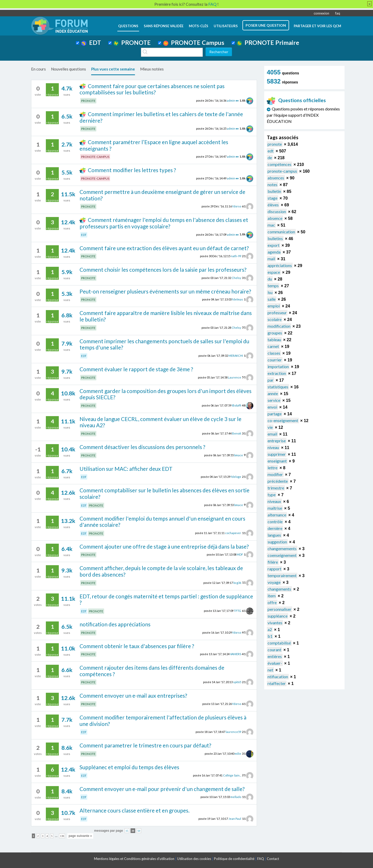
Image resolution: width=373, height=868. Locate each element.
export (274, 245)
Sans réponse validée (164, 26)
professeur (277, 313)
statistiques (278, 387)
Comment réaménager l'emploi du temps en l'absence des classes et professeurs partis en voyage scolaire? (164, 223)
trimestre (276, 488)
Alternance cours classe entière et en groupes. (135, 810)
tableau (274, 339)
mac (271, 225)
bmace (239, 455)
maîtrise (275, 508)
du (270, 279)
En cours (38, 69)
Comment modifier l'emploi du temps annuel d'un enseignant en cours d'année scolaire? (162, 522)
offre (272, 602)
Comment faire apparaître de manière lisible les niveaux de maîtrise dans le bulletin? (166, 316)
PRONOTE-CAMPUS (95, 157)
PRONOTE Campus (194, 43)
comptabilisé (279, 643)
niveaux (274, 501)
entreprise (277, 441)
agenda (274, 252)
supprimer (277, 454)
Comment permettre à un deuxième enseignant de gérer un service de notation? (162, 195)
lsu (270, 292)
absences (276, 178)
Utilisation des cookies (194, 859)
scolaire (275, 319)
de (270, 157)
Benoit (237, 433)
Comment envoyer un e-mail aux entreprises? (133, 695)
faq (338, 13)
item (272, 596)
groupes (275, 333)
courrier (275, 360)
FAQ (261, 859)
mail (271, 259)
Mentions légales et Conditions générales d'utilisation (134, 859)
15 (127, 831)
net (270, 670)
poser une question (266, 25)
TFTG (238, 611)
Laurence (235, 377)
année (273, 393)
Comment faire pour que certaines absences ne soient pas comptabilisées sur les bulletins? (152, 89)
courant (274, 650)
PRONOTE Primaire (268, 43)
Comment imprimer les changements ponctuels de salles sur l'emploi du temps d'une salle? (164, 344)
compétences (279, 164)
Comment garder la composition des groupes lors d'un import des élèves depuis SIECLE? (166, 394)
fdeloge (236, 477)
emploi (274, 306)
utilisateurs (226, 26)
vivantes (275, 623)
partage (275, 414)
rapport (274, 569)
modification (279, 326)
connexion (321, 13)
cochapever (233, 533)
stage (272, 198)
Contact (273, 859)
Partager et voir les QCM (317, 26)
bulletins (275, 238)
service (274, 400)
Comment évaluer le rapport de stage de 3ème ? (136, 369)
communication (281, 232)
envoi (272, 407)
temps (273, 286)
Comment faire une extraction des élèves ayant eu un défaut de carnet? (164, 248)
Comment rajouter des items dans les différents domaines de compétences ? (152, 671)
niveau (273, 447)
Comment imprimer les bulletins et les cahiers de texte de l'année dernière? (161, 117)
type (272, 495)
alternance (277, 515)
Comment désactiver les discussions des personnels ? (142, 447)
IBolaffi (236, 405)
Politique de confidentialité (234, 859)
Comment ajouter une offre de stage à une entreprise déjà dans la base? (164, 546)
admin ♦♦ (233, 100)
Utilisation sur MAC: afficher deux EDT (126, 469)
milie (238, 754)
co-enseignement (283, 420)
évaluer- (275, 663)
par (271, 380)
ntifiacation (278, 677)
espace (274, 272)
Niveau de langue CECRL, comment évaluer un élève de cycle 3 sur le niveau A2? (160, 422)
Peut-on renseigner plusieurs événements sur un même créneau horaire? (165, 291)
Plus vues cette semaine (113, 69)
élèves (273, 205)
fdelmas (238, 299)
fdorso (237, 206)
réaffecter (277, 683)
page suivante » (80, 836)
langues (274, 535)
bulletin (274, 191)
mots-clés (199, 26)
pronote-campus (282, 171)
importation (278, 366)
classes (274, 353)
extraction (277, 373)
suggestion (277, 542)
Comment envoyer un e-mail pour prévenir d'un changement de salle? (162, 789)
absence (275, 218)
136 (62, 836)
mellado (236, 797)
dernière (275, 528)
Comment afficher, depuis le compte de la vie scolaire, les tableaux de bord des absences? (161, 571)
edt (271, 151)
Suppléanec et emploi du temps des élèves (129, 767)
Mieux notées (152, 69)
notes (272, 184)
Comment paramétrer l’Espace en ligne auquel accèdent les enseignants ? (154, 145)
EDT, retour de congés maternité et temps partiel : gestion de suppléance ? (166, 599)
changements (279, 589)
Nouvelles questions (69, 69)
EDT (91, 43)
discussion (277, 211)
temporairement (282, 575)
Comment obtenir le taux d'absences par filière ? (137, 646)
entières (275, 656)
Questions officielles (296, 100)
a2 (270, 629)
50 (139, 831)
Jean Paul (235, 819)
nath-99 (236, 256)
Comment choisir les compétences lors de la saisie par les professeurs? (163, 269)
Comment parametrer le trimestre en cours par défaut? (145, 745)
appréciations (280, 265)
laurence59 (233, 732)
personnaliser (279, 609)
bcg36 (237, 582)
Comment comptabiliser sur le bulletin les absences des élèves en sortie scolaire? (164, 493)
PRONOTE (132, 43)
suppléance (278, 616)
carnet (273, 346)
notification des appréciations (115, 624)
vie (270, 427)
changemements (282, 548)
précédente (278, 481)
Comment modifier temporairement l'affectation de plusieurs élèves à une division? (163, 720)
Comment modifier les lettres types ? (132, 170)
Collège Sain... (232, 775)
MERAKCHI (236, 356)
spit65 (237, 682)
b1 (270, 636)
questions (128, 26)
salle (272, 299)
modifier (275, 474)
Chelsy (236, 278)
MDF (240, 554)
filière (273, 562)
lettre (272, 468)
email (272, 434)
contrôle (275, 521)
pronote (275, 144)
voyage (274, 582)
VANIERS (236, 654)
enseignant (277, 461)
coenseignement (282, 555)
